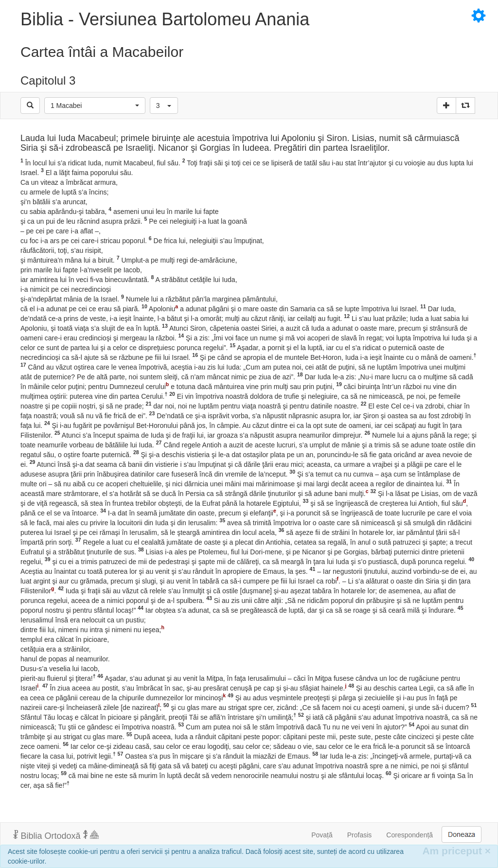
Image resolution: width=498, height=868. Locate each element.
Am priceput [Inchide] (456, 851)
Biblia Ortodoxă (56, 835)
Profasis (360, 835)
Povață (322, 835)
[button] (95, 106)
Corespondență (409, 835)
